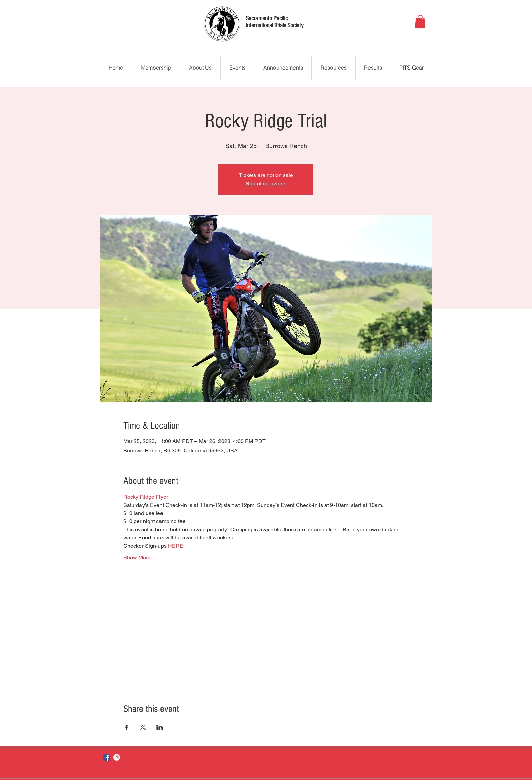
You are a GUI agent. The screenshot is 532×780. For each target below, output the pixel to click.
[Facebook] (107, 757)
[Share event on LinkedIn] (160, 727)
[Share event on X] (143, 727)
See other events (266, 183)
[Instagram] (117, 757)
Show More (137, 558)
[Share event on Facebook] (126, 727)
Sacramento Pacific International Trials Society (275, 22)
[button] (420, 22)
